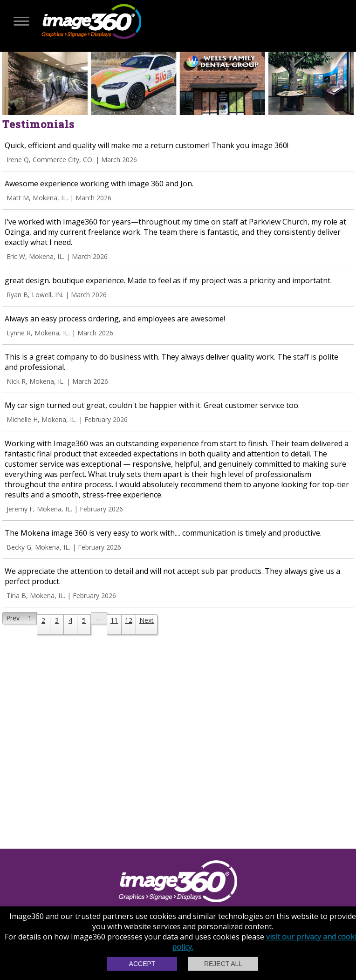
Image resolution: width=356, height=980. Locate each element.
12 (129, 620)
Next (147, 620)
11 (114, 620)
